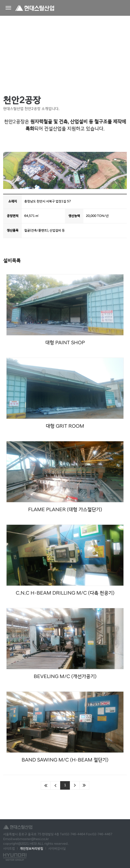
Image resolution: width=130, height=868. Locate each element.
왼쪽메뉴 (8, 8)
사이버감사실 (57, 848)
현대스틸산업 (35, 8)
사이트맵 (9, 848)
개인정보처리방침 (32, 848)
